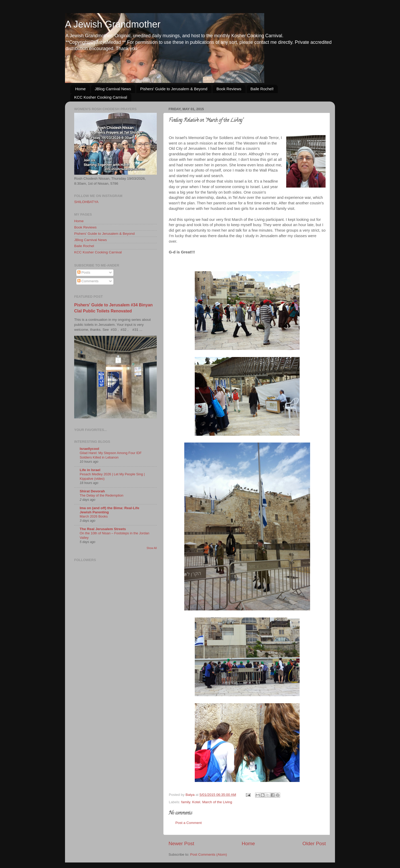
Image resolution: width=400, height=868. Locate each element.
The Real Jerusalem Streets (103, 529)
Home (80, 89)
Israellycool (89, 449)
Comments (88, 281)
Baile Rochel (84, 246)
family (186, 802)
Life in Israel (90, 470)
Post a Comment (189, 823)
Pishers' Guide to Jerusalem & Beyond (174, 89)
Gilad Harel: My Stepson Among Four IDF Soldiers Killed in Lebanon (111, 455)
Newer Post (181, 843)
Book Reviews (229, 89)
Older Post (314, 843)
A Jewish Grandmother (113, 24)
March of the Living (217, 802)
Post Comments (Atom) (209, 854)
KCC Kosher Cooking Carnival (101, 97)
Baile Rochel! (262, 89)
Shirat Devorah (92, 491)
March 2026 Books (94, 516)
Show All (152, 548)
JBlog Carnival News (113, 89)
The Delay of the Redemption (102, 495)
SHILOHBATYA (86, 202)
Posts (84, 272)
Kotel (196, 802)
